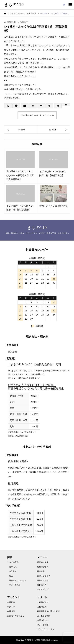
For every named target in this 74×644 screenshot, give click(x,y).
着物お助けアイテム (18, 580)
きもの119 (14, 5)
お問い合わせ (43, 620)
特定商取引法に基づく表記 (48, 611)
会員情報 (11, 611)
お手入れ (13, 567)
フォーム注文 (43, 625)
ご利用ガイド (43, 602)
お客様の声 (23, 22)
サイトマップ (43, 589)
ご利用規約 (42, 607)
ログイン (11, 607)
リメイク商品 (15, 585)
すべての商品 (13, 562)
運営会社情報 (43, 562)
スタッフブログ (44, 576)
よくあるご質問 (44, 616)
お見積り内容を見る (16, 616)
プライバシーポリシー (46, 629)
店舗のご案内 (43, 567)
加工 (11, 576)
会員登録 (11, 602)
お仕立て (13, 571)
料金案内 (41, 571)
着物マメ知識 (43, 580)
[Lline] (33, 106)
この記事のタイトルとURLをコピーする (37, 115)
